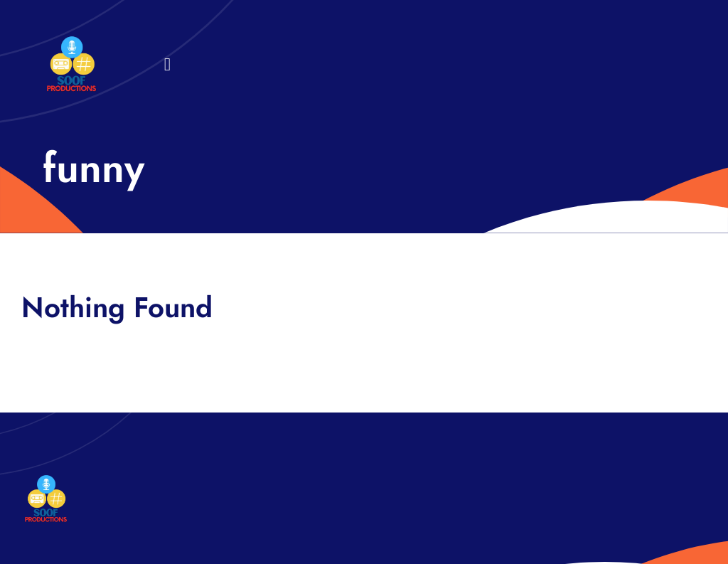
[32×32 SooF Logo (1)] (71, 42)
